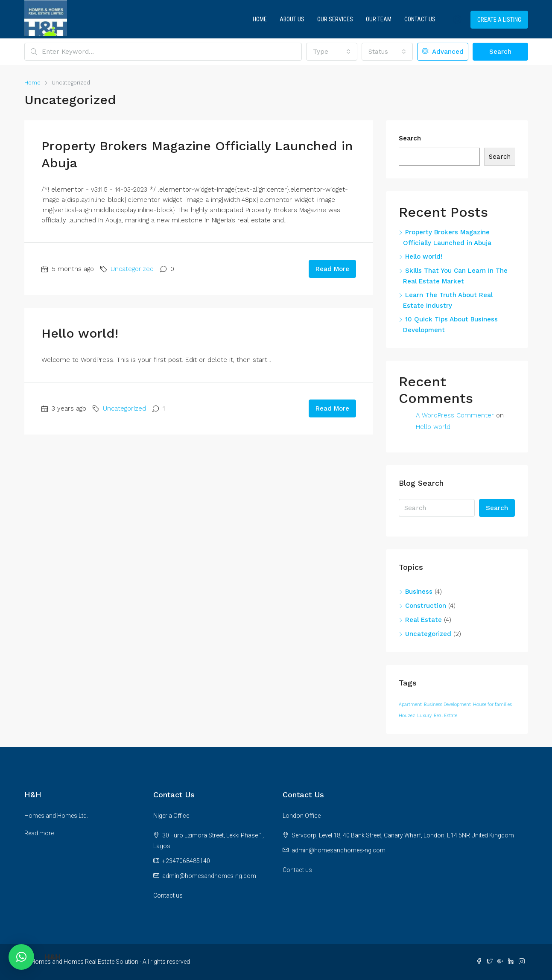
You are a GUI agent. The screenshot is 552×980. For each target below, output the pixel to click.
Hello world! (80, 333)
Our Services (335, 19)
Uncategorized (132, 269)
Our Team (379, 19)
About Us (292, 19)
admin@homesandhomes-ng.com (209, 876)
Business (419, 592)
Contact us (168, 895)
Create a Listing (499, 20)
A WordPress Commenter (455, 415)
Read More (332, 269)
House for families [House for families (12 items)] (492, 704)
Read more (39, 833)
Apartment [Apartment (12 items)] (410, 704)
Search (500, 52)
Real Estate (423, 620)
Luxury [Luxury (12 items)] (424, 716)
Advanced (443, 52)
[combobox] (332, 52)
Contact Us (420, 19)
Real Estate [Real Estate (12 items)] (445, 716)
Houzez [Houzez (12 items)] (407, 716)
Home (260, 19)
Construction (426, 606)
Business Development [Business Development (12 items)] (447, 704)
